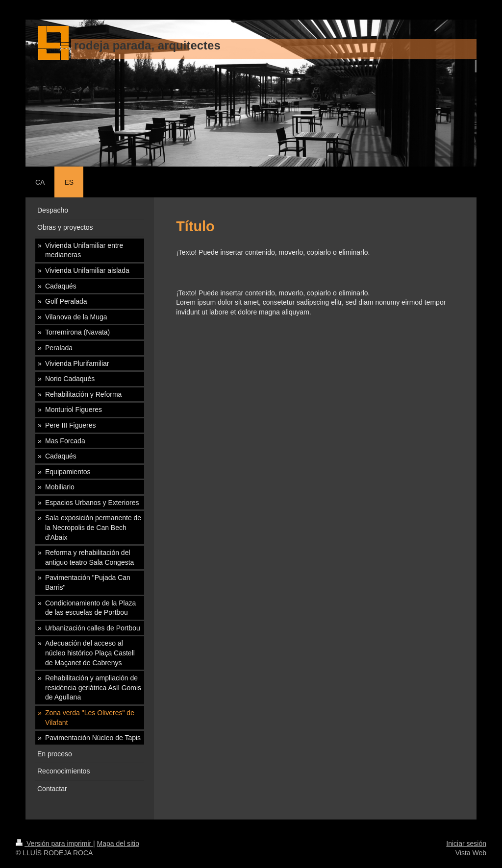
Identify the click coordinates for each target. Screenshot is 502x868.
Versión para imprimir (54, 844)
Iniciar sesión (466, 844)
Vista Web (471, 853)
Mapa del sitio (118, 844)
